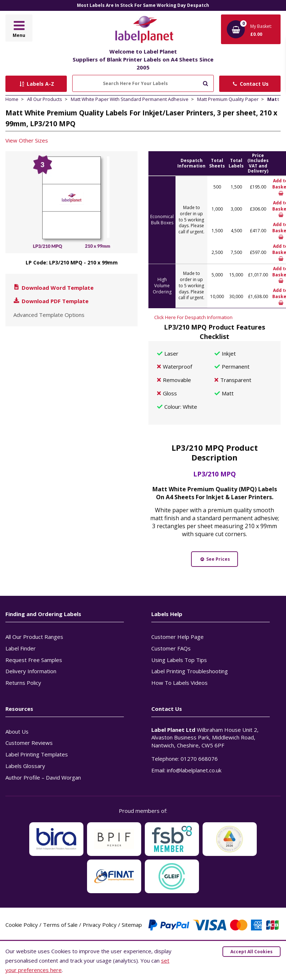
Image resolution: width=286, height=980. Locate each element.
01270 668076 (199, 759)
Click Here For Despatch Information (193, 317)
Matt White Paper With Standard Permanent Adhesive (130, 99)
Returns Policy (23, 683)
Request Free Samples (34, 660)
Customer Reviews (29, 743)
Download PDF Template (51, 301)
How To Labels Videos (179, 683)
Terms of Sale (60, 925)
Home (12, 99)
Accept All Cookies (252, 952)
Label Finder (21, 648)
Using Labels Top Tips (179, 660)
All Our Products (45, 99)
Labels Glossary (25, 766)
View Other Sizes (27, 140)
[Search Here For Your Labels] (143, 83)
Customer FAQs (171, 648)
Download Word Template (53, 288)
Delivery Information (31, 671)
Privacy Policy (100, 925)
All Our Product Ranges (34, 637)
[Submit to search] (205, 83)
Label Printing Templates (37, 754)
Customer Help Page (177, 637)
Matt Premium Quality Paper (228, 99)
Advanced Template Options (49, 315)
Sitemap (132, 925)
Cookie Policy (22, 925)
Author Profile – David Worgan (43, 777)
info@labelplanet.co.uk (194, 770)
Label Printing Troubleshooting (190, 671)
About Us (17, 731)
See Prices (214, 559)
